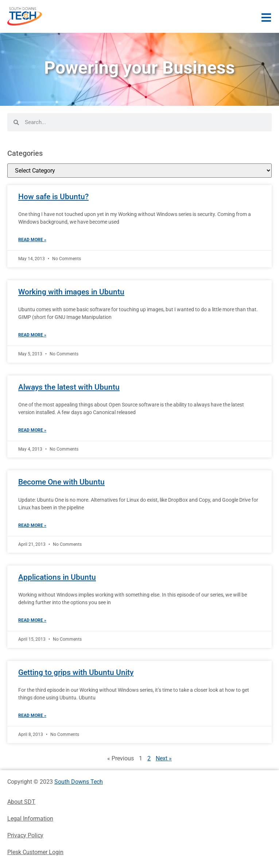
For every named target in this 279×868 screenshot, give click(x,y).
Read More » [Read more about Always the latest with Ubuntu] (32, 430)
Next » (164, 758)
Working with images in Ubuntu (71, 292)
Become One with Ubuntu (61, 482)
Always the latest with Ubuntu (69, 387)
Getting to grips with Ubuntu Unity (76, 672)
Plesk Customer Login (35, 852)
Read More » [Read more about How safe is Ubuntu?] (32, 240)
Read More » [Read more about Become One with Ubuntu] (32, 525)
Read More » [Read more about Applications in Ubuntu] (32, 620)
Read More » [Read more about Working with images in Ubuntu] (32, 335)
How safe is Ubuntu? (53, 197)
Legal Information (30, 819)
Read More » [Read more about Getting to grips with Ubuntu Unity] (32, 715)
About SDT (21, 802)
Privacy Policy (25, 835)
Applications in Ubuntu (57, 577)
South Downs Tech (79, 782)
